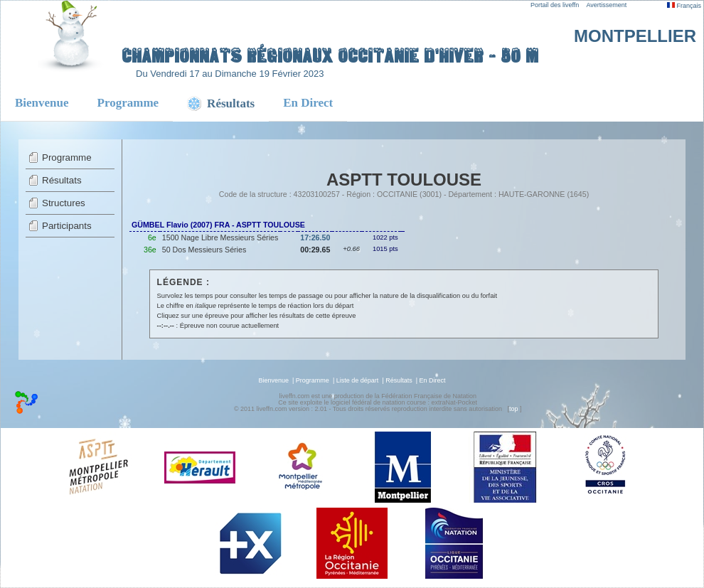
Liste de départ (358, 380)
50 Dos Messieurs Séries (204, 250)
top (514, 409)
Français (684, 6)
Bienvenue (42, 103)
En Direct (308, 103)
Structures (64, 203)
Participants (67, 226)
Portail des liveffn (555, 5)
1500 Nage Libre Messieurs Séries (220, 237)
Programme (128, 103)
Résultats (62, 180)
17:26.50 (315, 237)
